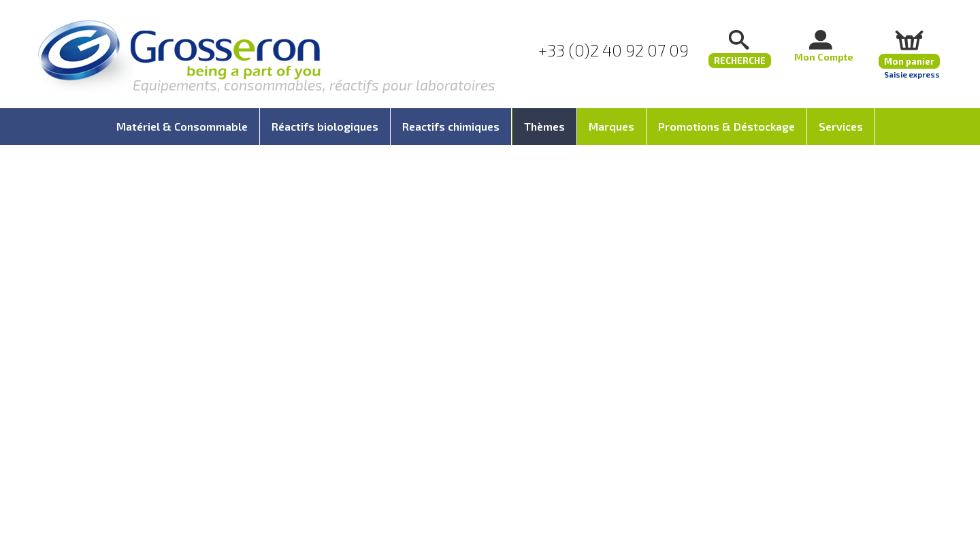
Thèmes (544, 126)
